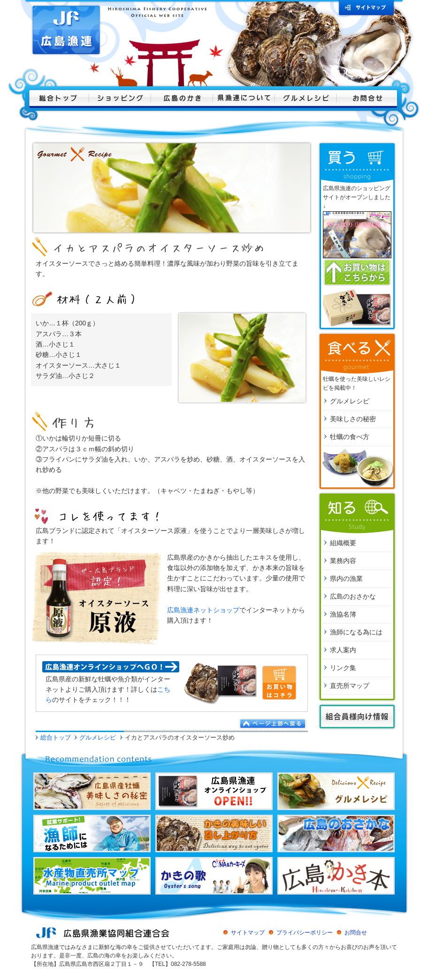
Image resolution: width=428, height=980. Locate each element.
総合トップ (56, 737)
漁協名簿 (343, 614)
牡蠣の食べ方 (350, 437)
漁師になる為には (356, 632)
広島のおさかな (353, 596)
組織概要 (343, 543)
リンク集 (343, 668)
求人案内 (343, 650)
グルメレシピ (98, 737)
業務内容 (343, 561)
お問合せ (356, 933)
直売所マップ (350, 686)
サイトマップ (248, 933)
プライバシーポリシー (305, 933)
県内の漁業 (346, 579)
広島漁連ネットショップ (203, 610)
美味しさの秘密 (353, 419)
